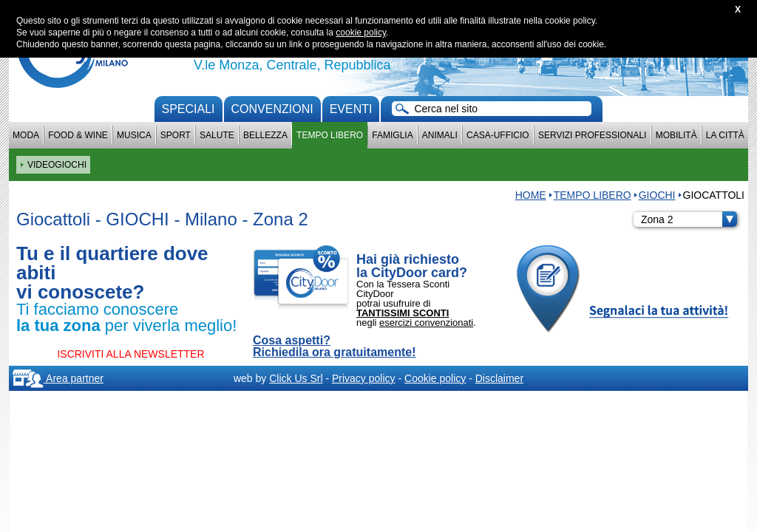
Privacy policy (364, 378)
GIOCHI (657, 195)
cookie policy (361, 33)
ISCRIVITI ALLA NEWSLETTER (130, 354)
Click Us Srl (296, 378)
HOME (531, 195)
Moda (26, 135)
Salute (217, 135)
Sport (176, 135)
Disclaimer (499, 378)
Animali (440, 135)
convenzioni (272, 109)
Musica (134, 135)
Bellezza (265, 135)
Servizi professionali (592, 135)
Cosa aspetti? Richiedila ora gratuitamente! (335, 347)
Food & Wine (78, 135)
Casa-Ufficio (498, 135)
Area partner (58, 378)
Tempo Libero (330, 135)
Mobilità (676, 135)
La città (725, 135)
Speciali (189, 109)
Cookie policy (435, 378)
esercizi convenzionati (426, 323)
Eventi (351, 109)
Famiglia (392, 135)
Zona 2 (689, 219)
